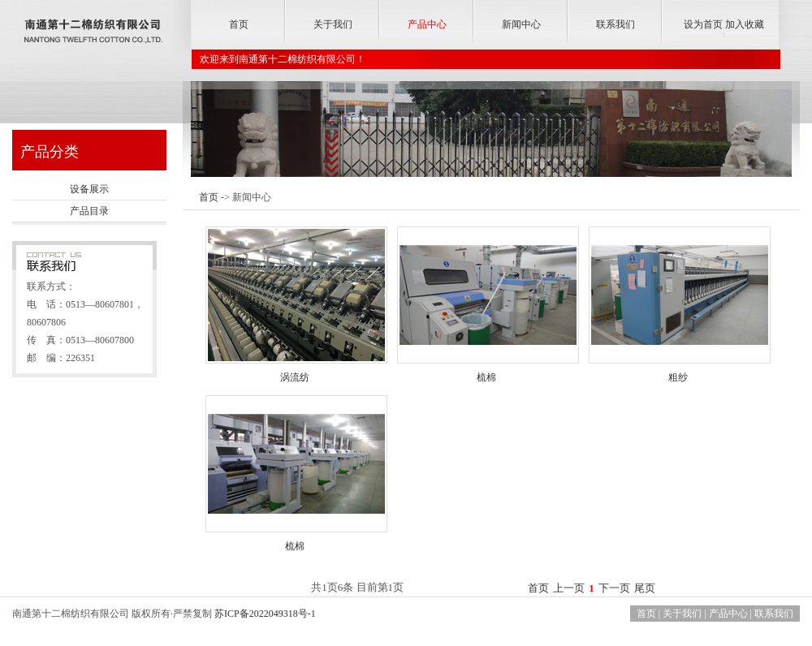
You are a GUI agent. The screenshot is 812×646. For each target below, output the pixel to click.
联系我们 (615, 24)
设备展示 (89, 189)
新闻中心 (521, 24)
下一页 (614, 588)
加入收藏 (745, 24)
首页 (239, 24)
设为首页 (703, 24)
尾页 (645, 588)
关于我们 (333, 24)
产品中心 (427, 24)
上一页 (569, 588)
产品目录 (89, 211)
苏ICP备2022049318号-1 (265, 614)
